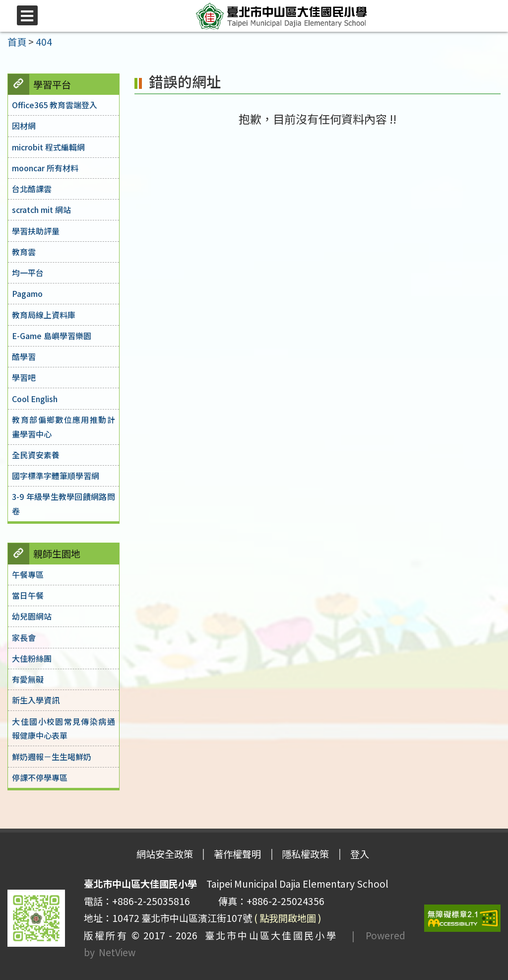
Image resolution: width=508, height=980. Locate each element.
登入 (360, 854)
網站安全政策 (165, 854)
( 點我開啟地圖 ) (288, 918)
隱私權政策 (305, 854)
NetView (117, 952)
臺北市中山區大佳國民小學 (267, 935)
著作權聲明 (237, 854)
